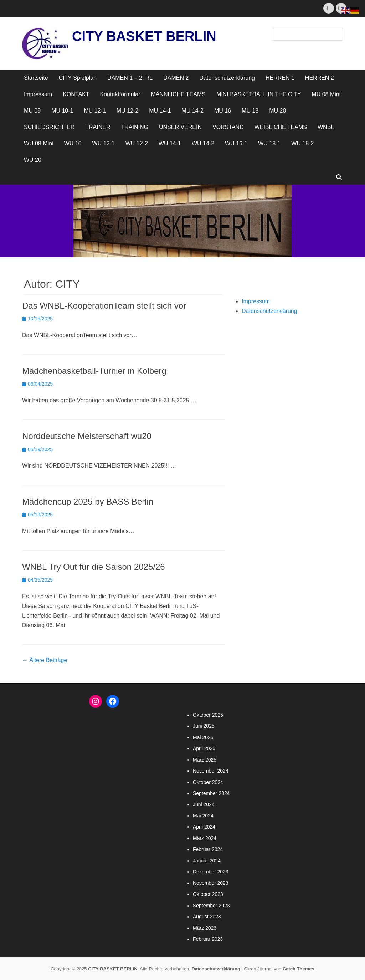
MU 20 (277, 111)
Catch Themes (299, 969)
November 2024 (211, 771)
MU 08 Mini (326, 94)
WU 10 (73, 143)
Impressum (38, 94)
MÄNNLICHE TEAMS (178, 94)
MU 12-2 (127, 111)
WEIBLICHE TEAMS (281, 127)
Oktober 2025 (208, 715)
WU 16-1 (236, 143)
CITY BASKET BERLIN (144, 36)
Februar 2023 (208, 939)
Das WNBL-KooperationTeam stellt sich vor (104, 306)
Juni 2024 (204, 804)
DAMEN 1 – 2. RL (130, 78)
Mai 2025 (203, 737)
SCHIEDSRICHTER (49, 127)
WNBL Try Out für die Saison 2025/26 (94, 567)
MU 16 (223, 111)
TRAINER (98, 127)
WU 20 (33, 160)
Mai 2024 (203, 816)
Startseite (36, 78)
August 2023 (207, 917)
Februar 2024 (208, 849)
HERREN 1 (280, 78)
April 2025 (204, 748)
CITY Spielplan (78, 78)
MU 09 (32, 111)
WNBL (326, 127)
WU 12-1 (104, 143)
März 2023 (205, 928)
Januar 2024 (207, 861)
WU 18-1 (269, 143)
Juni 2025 (204, 726)
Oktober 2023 (208, 894)
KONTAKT (76, 94)
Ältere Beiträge (45, 660)
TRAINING (134, 127)
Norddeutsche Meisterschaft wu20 (87, 436)
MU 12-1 (95, 111)
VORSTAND (228, 127)
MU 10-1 (62, 111)
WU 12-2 (137, 143)
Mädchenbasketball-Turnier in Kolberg (94, 371)
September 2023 (211, 906)
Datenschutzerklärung (227, 78)
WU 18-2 (302, 143)
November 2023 (211, 883)
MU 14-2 (193, 111)
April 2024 (204, 827)
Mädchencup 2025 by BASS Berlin (88, 502)
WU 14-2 (203, 143)
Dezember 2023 (211, 872)
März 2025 (205, 760)
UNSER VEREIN (180, 127)
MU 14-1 (160, 111)
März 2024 (205, 838)
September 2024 (211, 793)
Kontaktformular (120, 94)
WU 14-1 (170, 143)
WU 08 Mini (39, 143)
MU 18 (250, 111)
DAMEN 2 (176, 78)
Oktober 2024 (208, 782)
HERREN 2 (320, 78)
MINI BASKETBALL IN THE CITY (259, 94)
